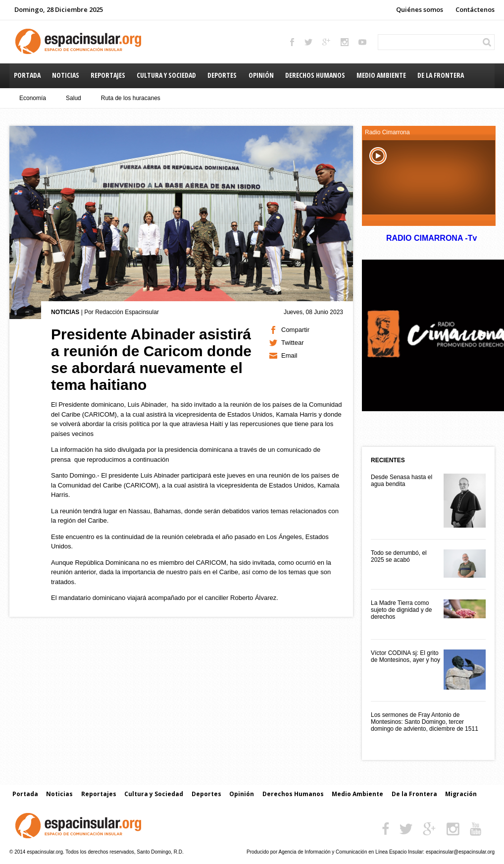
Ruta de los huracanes (131, 98)
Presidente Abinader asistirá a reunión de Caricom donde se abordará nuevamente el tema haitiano (151, 359)
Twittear (293, 343)
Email (289, 355)
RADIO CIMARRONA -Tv (431, 238)
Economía (33, 98)
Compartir (295, 330)
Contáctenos (475, 9)
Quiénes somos (420, 9)
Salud (74, 98)
